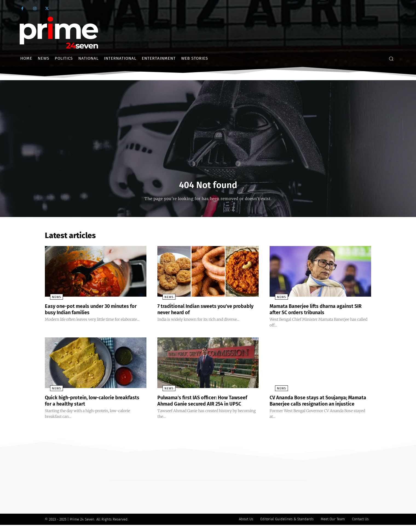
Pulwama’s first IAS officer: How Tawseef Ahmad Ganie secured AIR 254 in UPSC (208, 402)
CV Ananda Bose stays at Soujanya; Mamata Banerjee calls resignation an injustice (317, 405)
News (51, 299)
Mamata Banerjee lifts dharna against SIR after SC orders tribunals (317, 311)
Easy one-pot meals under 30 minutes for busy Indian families (93, 311)
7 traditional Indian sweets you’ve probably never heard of (200, 311)
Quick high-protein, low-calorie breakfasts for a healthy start (84, 402)
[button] (391, 59)
